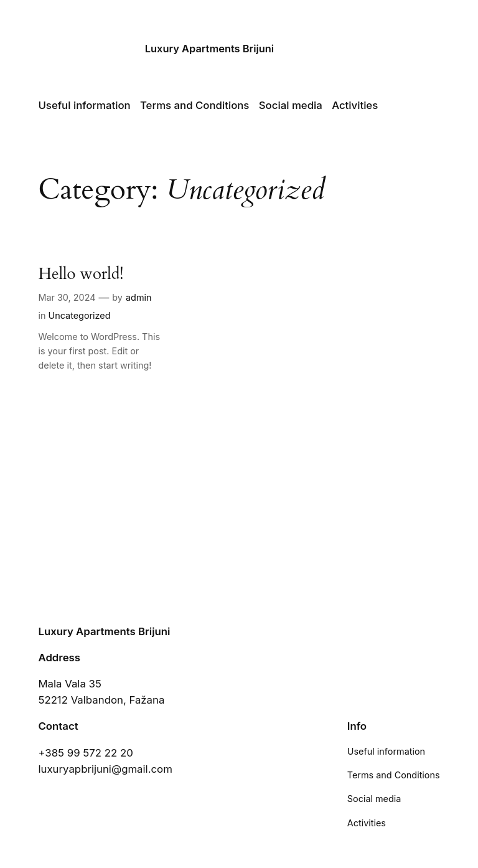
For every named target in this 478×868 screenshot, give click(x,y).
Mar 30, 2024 (67, 297)
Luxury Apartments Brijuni (209, 49)
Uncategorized (79, 315)
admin (139, 297)
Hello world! (81, 274)
